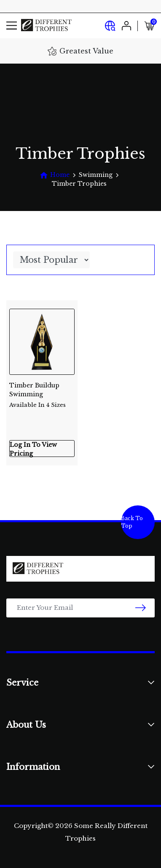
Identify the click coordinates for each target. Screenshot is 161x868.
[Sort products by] (51, 260)
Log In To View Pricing (33, 449)
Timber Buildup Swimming (42, 392)
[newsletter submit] (141, 608)
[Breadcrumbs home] (55, 175)
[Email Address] (80, 608)
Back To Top (132, 522)
